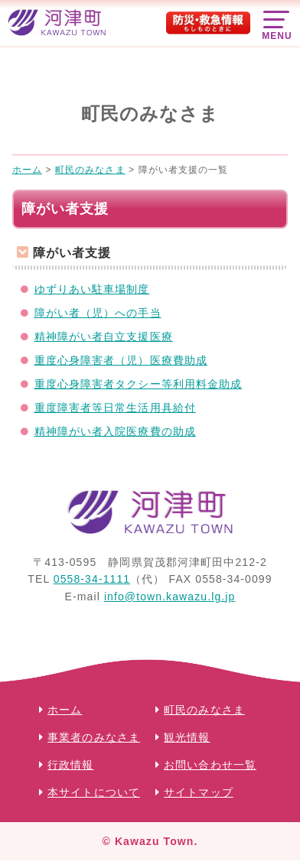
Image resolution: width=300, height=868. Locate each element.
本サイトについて (94, 792)
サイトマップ (199, 792)
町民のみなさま (204, 710)
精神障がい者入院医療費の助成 (115, 431)
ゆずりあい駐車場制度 (92, 289)
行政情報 (70, 765)
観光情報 (187, 737)
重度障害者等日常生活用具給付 (115, 408)
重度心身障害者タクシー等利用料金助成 (139, 384)
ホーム (65, 710)
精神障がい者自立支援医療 (104, 336)
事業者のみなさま (94, 737)
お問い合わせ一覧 (210, 765)
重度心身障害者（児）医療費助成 (121, 360)
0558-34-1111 (92, 579)
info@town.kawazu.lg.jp (170, 597)
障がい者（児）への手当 (98, 313)
